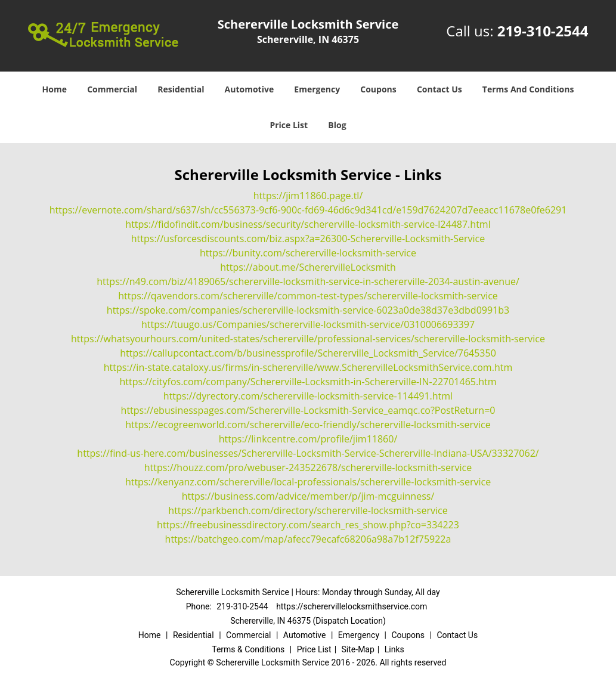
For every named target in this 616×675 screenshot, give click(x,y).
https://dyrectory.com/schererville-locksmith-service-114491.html (308, 396)
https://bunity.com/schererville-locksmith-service (308, 253)
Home (55, 89)
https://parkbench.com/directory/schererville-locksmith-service (308, 510)
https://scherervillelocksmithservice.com (352, 606)
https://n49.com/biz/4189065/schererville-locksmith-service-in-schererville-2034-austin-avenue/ (308, 281)
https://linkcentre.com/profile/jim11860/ (308, 439)
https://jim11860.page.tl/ (308, 196)
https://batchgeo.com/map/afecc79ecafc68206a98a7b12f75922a (308, 539)
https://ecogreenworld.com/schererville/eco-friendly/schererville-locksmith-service (308, 425)
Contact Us (439, 89)
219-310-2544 (543, 31)
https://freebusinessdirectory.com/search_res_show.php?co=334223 (308, 525)
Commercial (112, 89)
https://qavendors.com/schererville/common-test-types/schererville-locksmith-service (308, 296)
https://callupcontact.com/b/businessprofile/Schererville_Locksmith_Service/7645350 (308, 353)
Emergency (317, 89)
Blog (337, 125)
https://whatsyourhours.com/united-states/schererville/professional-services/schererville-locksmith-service (308, 339)
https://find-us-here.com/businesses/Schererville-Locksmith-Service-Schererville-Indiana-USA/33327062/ (308, 453)
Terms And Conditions (528, 89)
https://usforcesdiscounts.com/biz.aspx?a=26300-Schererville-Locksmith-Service (308, 239)
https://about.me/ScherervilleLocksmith (308, 267)
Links (394, 649)
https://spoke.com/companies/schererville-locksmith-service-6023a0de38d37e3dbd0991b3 (308, 310)
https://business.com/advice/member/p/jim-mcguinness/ (308, 496)
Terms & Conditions (248, 649)
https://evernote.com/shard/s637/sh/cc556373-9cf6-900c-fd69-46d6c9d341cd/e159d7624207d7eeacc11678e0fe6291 (308, 210)
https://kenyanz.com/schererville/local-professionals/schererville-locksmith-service (308, 482)
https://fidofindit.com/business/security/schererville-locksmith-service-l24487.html (308, 224)
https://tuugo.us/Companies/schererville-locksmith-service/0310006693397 (308, 324)
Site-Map (358, 649)
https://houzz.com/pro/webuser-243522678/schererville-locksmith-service (308, 467)
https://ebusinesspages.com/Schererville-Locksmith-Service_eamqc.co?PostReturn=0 (308, 410)
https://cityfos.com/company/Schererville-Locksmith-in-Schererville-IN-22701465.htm (308, 382)
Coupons (378, 89)
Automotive (250, 89)
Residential (181, 89)
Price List (289, 125)
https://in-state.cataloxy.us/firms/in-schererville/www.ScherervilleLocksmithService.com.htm (308, 367)
